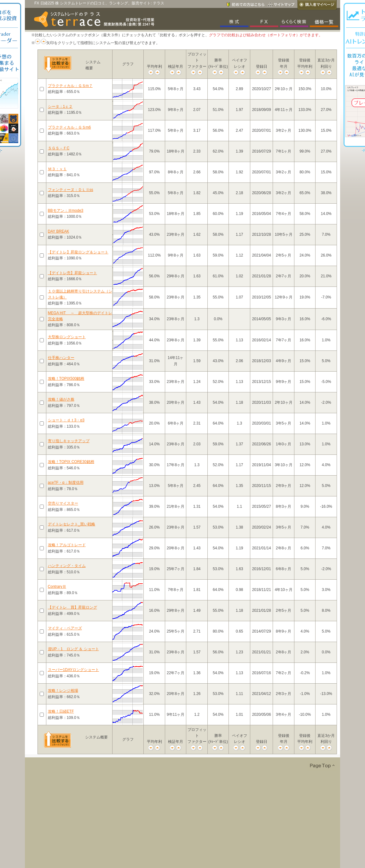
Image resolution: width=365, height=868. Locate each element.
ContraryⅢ (57, 587)
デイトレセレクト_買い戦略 (72, 524)
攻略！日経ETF (61, 711)
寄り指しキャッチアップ (69, 441)
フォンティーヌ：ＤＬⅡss (71, 190)
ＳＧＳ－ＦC (59, 148)
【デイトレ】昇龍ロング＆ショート (78, 252)
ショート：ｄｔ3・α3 (66, 420)
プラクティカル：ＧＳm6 (70, 127)
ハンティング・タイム (67, 566)
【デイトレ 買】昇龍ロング (72, 607)
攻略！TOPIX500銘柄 (66, 379)
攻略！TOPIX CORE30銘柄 (71, 462)
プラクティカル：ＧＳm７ (70, 86)
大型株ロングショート (67, 337)
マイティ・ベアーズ (65, 628)
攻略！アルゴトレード (67, 545)
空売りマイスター (63, 503)
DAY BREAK (59, 231)
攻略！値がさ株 (61, 399)
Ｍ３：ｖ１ (57, 169)
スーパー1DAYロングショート (73, 670)
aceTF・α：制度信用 (66, 483)
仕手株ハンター (61, 358)
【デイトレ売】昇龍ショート (72, 273)
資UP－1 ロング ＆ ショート (73, 649)
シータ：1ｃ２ (60, 107)
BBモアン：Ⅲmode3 (66, 211)
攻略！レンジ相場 (63, 691)
